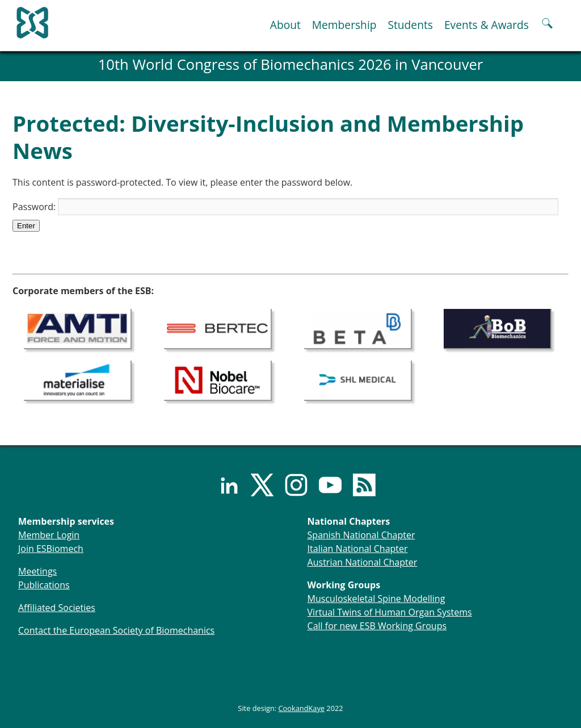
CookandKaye (302, 708)
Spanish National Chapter (361, 535)
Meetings (37, 571)
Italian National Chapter (358, 549)
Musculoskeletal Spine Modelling (376, 599)
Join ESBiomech (51, 549)
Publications (44, 585)
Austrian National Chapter (363, 562)
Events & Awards (487, 25)
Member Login (49, 535)
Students (410, 25)
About (285, 25)
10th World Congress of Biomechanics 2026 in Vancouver (291, 64)
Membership (344, 25)
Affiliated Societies (57, 608)
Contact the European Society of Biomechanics (116, 630)
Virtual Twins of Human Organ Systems (390, 612)
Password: (285, 207)
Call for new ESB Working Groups (377, 626)
